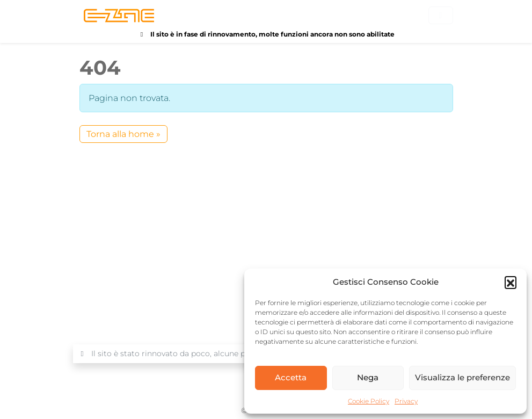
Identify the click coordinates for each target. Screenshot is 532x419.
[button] (511, 282)
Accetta (291, 377)
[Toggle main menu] (441, 15)
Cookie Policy (369, 401)
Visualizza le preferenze (462, 377)
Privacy (406, 401)
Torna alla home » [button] (123, 134)
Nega (368, 377)
